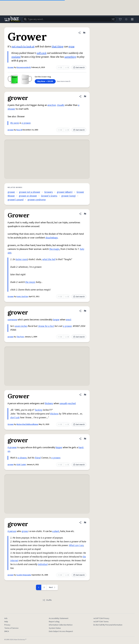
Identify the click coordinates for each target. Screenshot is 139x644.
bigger (59, 447)
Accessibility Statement (59, 618)
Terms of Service (11, 628)
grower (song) (69, 196)
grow (71, 47)
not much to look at (23, 47)
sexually (64, 403)
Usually (61, 105)
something (70, 57)
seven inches (21, 326)
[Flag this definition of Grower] (84, 33)
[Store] (120, 19)
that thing (58, 47)
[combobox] (69, 19)
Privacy (7, 625)
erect (69, 320)
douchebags (52, 238)
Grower (11, 67)
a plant (56, 531)
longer (56, 320)
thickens (49, 403)
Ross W (19, 130)
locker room (22, 259)
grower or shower (28, 196)
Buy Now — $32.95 (45, 81)
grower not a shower (30, 192)
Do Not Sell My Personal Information (108, 625)
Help (6, 622)
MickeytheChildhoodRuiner (27, 424)
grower (11, 130)
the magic (54, 249)
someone (12, 320)
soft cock (42, 53)
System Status (55, 628)
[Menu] (132, 19)
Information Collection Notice (61, 625)
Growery (49, 192)
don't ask (15, 418)
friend (38, 458)
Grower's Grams (49, 196)
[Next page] (52, 587)
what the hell (49, 259)
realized (16, 57)
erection (52, 105)
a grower (26, 123)
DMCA (7, 631)
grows (25, 531)
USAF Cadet (21, 465)
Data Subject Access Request (61, 631)
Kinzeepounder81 (24, 67)
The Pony (20, 337)
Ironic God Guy (22, 297)
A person (12, 531)
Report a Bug (54, 622)
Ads (6, 618)
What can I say (76, 545)
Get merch (79, 68)
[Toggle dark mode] (126, 19)
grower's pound (16, 200)
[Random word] (113, 19)
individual (43, 564)
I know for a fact (46, 326)
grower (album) (65, 192)
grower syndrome (37, 200)
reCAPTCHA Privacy (101, 618)
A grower (12, 447)
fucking (39, 410)
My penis (15, 123)
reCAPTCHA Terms (101, 622)
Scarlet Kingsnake (24, 575)
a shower (22, 458)
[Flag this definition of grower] (85, 96)
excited (72, 403)
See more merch (64, 81)
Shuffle (47, 600)
